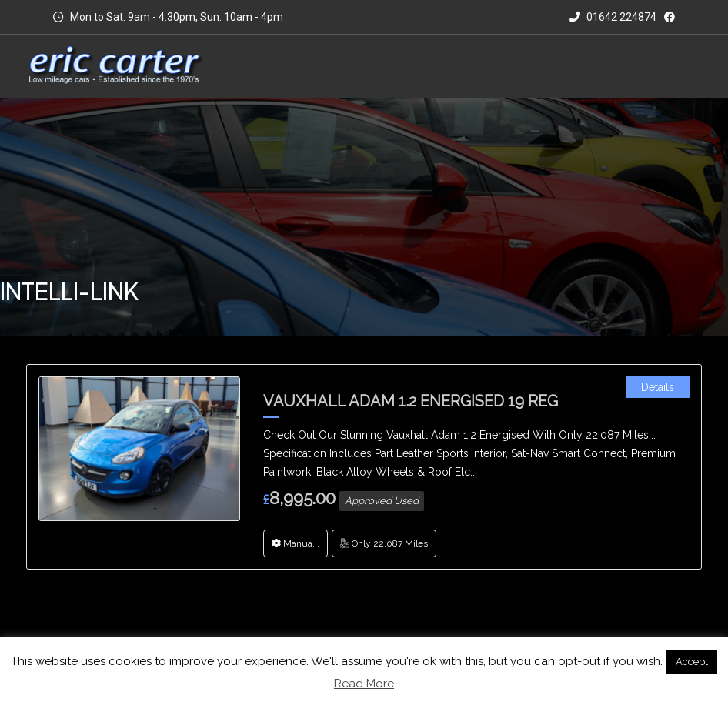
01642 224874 (613, 17)
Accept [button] (692, 662)
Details (658, 387)
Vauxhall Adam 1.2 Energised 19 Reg (411, 401)
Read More (364, 684)
